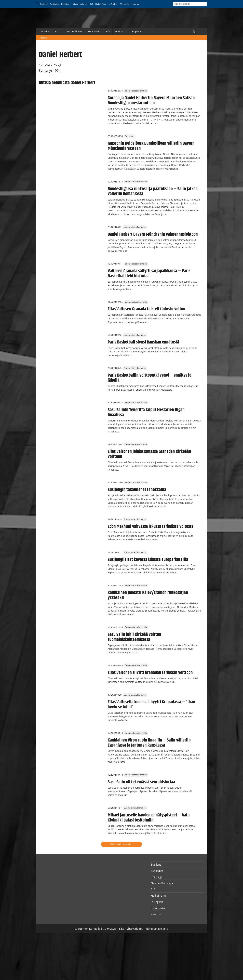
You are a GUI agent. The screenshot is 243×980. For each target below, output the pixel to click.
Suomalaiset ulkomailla (136, 91)
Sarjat (58, 31)
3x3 (91, 4)
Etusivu (45, 31)
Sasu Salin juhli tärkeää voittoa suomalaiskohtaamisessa (134, 637)
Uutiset (119, 31)
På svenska (125, 4)
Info (108, 31)
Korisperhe (94, 31)
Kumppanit (135, 31)
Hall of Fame (101, 4)
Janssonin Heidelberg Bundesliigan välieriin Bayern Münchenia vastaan (151, 146)
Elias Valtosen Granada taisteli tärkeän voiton (146, 309)
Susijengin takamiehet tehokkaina (137, 490)
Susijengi (44, 4)
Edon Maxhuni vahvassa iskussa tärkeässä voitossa (151, 526)
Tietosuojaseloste (157, 929)
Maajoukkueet (75, 31)
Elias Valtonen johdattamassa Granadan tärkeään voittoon (149, 454)
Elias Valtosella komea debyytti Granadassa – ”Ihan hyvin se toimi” (151, 705)
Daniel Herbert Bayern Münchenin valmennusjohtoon (153, 234)
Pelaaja (43, 38)
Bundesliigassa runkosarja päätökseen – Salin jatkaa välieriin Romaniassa (153, 191)
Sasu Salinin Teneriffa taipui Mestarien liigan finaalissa (146, 412)
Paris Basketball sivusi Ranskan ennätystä (143, 342)
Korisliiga (65, 4)
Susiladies (54, 4)
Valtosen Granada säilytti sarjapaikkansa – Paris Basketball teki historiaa (149, 273)
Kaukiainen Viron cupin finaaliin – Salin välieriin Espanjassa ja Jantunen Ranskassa (149, 743)
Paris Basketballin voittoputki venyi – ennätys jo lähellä (150, 378)
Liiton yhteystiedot (131, 929)
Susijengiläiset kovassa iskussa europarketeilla (148, 560)
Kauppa (135, 4)
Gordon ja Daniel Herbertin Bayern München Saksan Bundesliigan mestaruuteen (151, 100)
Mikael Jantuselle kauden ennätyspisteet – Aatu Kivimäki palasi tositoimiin (149, 818)
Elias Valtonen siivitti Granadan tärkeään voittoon (150, 673)
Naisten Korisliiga (79, 4)
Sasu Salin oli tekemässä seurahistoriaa (141, 782)
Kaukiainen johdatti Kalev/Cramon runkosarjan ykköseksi (148, 595)
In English (113, 4)
